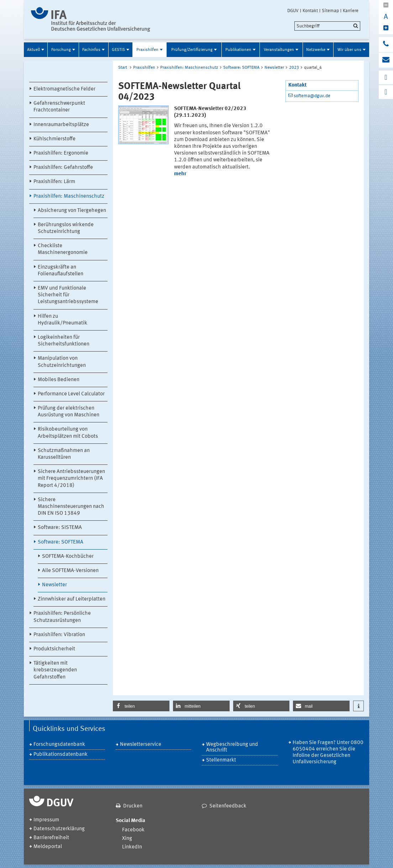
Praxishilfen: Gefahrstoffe (63, 168)
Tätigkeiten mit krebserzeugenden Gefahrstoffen (55, 670)
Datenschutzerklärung (59, 829)
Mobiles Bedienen (59, 380)
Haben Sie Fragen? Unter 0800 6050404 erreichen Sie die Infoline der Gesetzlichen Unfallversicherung (328, 752)
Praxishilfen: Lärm (54, 182)
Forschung (61, 50)
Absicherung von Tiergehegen (72, 211)
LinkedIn (132, 847)
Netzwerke (316, 50)
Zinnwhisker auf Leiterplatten (72, 599)
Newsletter (54, 585)
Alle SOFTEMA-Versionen (70, 571)
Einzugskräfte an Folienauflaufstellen (61, 271)
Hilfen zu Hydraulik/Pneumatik (62, 320)
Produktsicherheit (54, 649)
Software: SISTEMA (60, 528)
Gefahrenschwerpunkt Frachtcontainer (59, 107)
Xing (127, 839)
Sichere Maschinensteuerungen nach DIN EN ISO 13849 (71, 507)
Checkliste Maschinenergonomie (63, 249)
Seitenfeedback (228, 806)
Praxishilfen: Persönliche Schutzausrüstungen (62, 617)
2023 (294, 68)
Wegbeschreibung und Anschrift (232, 747)
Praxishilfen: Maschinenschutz (69, 196)
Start (123, 68)
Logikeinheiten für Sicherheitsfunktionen (64, 341)
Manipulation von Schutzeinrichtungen (62, 362)
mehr (180, 174)
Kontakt (310, 11)
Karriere (351, 11)
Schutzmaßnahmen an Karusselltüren (64, 454)
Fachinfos (91, 50)
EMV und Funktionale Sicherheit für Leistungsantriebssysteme (68, 295)
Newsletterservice (141, 745)
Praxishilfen (147, 50)
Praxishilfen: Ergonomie (61, 153)
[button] (141, 706)
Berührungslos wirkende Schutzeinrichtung (66, 228)
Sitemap (330, 11)
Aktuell (33, 50)
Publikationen (238, 50)
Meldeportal (48, 847)
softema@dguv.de (312, 96)
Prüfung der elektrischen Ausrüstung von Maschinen (69, 412)
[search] (327, 26)
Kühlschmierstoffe (54, 139)
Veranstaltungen (279, 50)
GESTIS (118, 50)
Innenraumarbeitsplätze (61, 125)
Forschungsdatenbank (59, 745)
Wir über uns (349, 50)
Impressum (46, 820)
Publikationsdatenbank (61, 755)
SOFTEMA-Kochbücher (68, 557)
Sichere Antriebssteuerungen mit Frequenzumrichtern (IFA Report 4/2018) (71, 479)
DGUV (293, 11)
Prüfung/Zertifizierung (192, 50)
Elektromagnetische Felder (64, 89)
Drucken (133, 806)
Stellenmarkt (221, 760)
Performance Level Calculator (71, 394)
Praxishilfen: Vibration (59, 635)
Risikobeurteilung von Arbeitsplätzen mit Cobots (68, 433)
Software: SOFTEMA (61, 542)
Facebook (133, 830)
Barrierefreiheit (51, 838)
